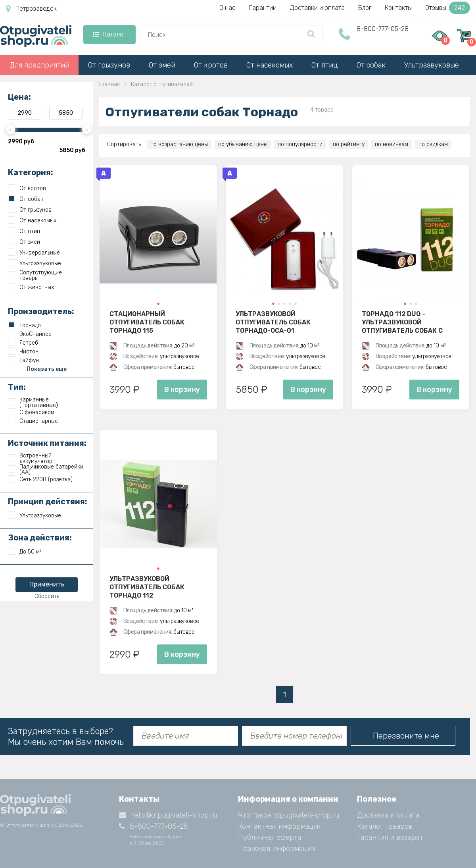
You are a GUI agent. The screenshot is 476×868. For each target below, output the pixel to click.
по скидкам (433, 144)
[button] (158, 304)
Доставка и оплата (388, 815)
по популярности (300, 144)
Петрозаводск (31, 9)
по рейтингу (349, 144)
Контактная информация (280, 826)
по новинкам (392, 144)
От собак (371, 65)
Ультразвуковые (432, 65)
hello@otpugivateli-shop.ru (168, 815)
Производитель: (41, 311)
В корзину (182, 390)
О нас (227, 8)
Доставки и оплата (317, 8)
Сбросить (47, 596)
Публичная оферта (270, 837)
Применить (47, 584)
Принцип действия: (48, 502)
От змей (162, 65)
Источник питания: (47, 443)
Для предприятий (39, 65)
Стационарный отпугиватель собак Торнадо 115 (147, 322)
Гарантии (263, 8)
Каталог (109, 34)
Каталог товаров (385, 826)
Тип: (17, 387)
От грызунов (109, 65)
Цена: (19, 97)
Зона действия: (40, 538)
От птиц (325, 65)
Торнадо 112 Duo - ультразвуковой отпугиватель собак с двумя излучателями (402, 322)
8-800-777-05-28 (383, 29)
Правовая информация (277, 849)
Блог (365, 8)
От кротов (211, 65)
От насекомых (270, 65)
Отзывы (448, 8)
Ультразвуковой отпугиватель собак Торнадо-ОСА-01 (273, 322)
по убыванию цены (243, 144)
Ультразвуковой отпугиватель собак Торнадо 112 (147, 587)
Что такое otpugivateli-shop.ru (289, 815)
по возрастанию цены (179, 144)
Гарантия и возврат (390, 837)
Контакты (398, 8)
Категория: (31, 172)
